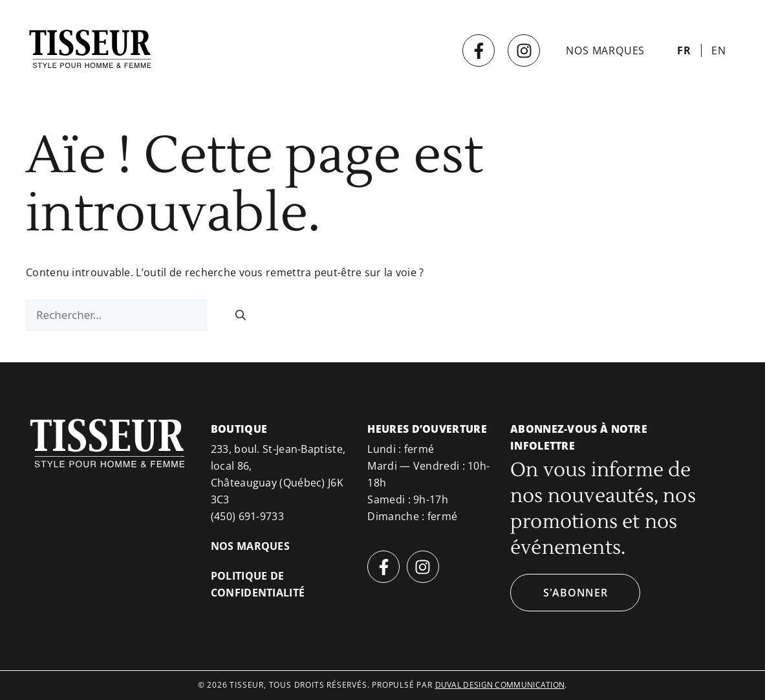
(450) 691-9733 (247, 516)
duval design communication (500, 685)
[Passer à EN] (719, 50)
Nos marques (605, 50)
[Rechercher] (241, 315)
